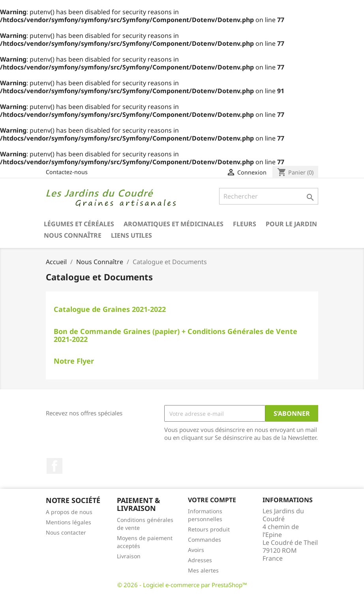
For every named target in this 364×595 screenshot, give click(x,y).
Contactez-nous (67, 172)
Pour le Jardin (291, 224)
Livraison (129, 556)
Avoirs (196, 550)
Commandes (205, 540)
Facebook (54, 466)
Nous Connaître (73, 235)
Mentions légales (68, 522)
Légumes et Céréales (79, 224)
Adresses (200, 560)
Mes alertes (203, 570)
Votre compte (212, 500)
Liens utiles (131, 235)
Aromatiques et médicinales (174, 224)
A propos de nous (69, 512)
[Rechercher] (269, 196)
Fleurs (245, 224)
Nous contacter (66, 532)
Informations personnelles (205, 515)
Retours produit (209, 529)
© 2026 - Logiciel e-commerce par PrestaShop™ (182, 585)
